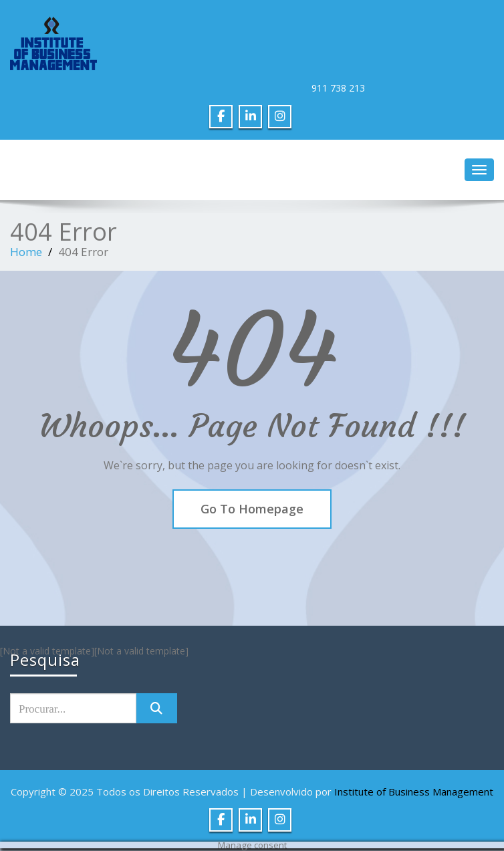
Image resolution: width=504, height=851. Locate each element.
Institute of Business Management (414, 792)
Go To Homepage (252, 509)
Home (26, 252)
